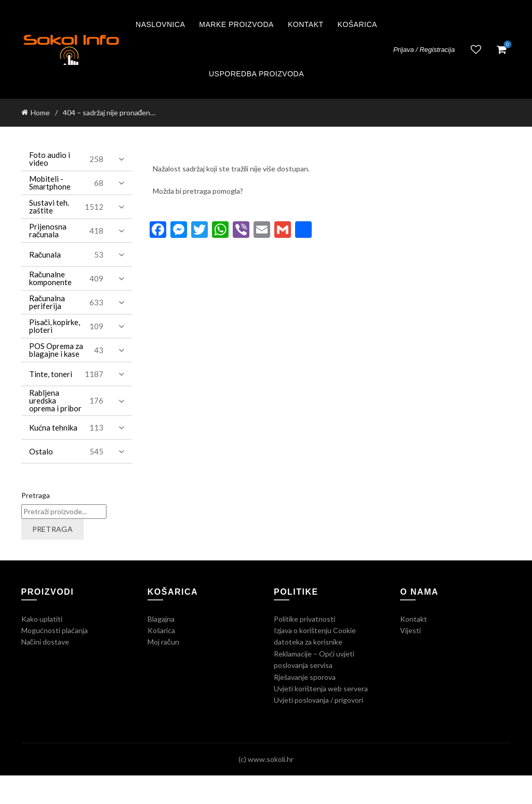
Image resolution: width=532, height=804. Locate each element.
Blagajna (161, 619)
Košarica (357, 24)
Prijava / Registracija (424, 50)
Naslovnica (160, 24)
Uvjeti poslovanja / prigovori (318, 700)
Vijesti (410, 630)
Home (40, 112)
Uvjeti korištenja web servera (321, 688)
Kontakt (306, 24)
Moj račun (163, 642)
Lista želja (476, 49)
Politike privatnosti (304, 619)
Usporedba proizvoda (256, 74)
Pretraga (36, 495)
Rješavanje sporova (305, 677)
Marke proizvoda (236, 24)
